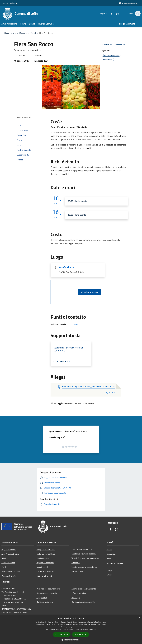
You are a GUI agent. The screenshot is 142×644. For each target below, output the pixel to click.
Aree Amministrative (10, 554)
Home (7, 33)
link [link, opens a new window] (94, 629)
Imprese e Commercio (45, 563)
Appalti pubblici (43, 567)
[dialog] (71, 629)
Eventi (33, 33)
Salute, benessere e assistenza (84, 567)
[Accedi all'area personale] (128, 3)
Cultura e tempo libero (46, 554)
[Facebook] (110, 13)
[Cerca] (138, 14)
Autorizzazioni (77, 571)
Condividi (108, 45)
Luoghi (109, 570)
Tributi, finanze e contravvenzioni (85, 558)
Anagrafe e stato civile (46, 549)
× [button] (139, 617)
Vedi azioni (120, 45)
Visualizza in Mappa (89, 292)
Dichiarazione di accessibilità (83, 602)
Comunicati (111, 554)
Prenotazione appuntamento (48, 589)
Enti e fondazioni (8, 563)
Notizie (109, 549)
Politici (4, 567)
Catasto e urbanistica (45, 571)
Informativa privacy (80, 593)
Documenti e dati (9, 576)
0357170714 (73, 324)
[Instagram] (116, 13)
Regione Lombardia (9, 3)
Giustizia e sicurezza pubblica (84, 554)
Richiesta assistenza (45, 602)
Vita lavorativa (43, 558)
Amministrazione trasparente (84, 589)
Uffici (4, 558)
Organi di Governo (9, 549)
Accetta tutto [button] (62, 634)
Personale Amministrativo (12, 571)
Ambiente (76, 563)
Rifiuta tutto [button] (81, 634)
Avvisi (109, 558)
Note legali (76, 598)
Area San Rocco (67, 267)
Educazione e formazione (82, 549)
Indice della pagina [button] (24, 118)
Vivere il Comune (20, 33)
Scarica (109, 392)
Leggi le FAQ (42, 598)
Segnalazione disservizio (47, 593)
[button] (71, 640)
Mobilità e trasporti (44, 576)
